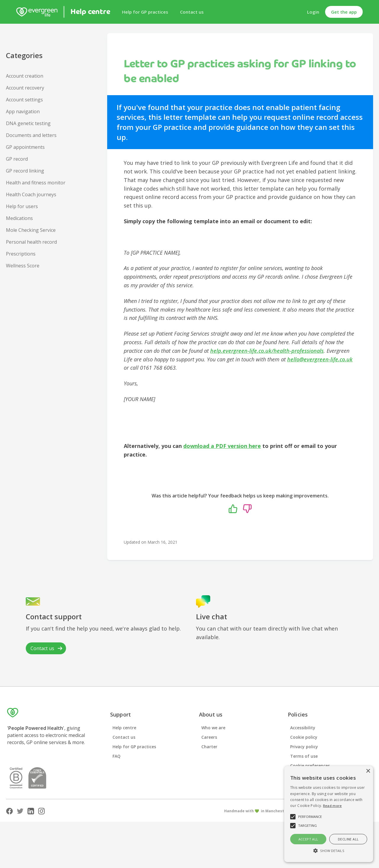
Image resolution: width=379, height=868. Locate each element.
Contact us (192, 12)
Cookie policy (304, 737)
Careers (209, 737)
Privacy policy (304, 747)
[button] (329, 851)
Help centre (124, 728)
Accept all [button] (308, 839)
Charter (209, 747)
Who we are (213, 728)
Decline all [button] (348, 839)
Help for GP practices (145, 12)
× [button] (368, 771)
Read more (333, 806)
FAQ (117, 756)
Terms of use (304, 756)
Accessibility (303, 728)
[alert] (329, 814)
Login (313, 12)
